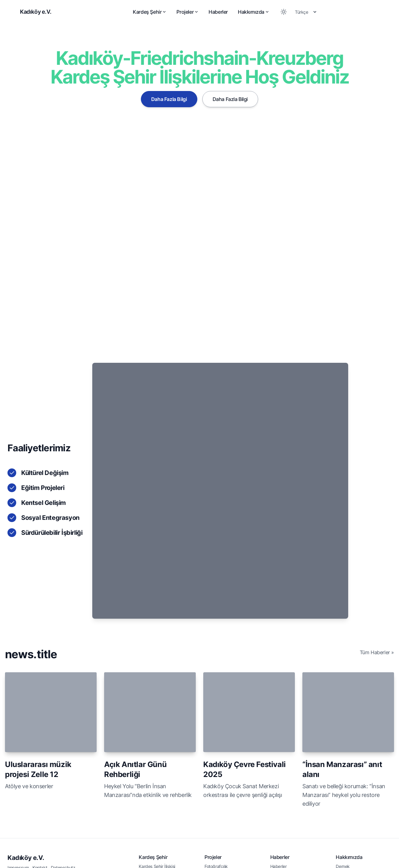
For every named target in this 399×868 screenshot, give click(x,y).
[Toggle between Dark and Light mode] (284, 12)
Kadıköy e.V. (26, 771)
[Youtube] (385, 852)
